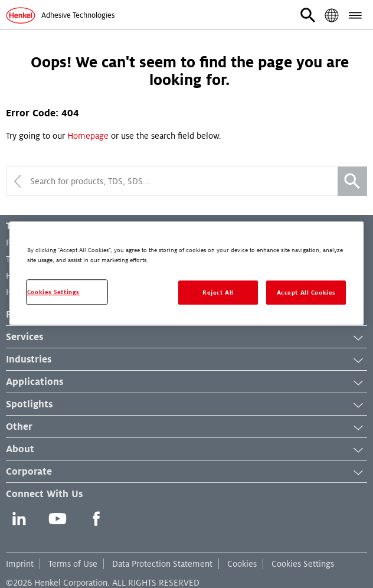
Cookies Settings (303, 564)
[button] (308, 15)
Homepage (88, 136)
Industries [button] (186, 360)
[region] (186, 274)
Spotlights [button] (186, 405)
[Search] (352, 181)
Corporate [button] (186, 472)
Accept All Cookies (306, 293)
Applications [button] (186, 383)
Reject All (218, 293)
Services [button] (186, 338)
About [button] (186, 450)
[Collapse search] (18, 181)
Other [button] (186, 427)
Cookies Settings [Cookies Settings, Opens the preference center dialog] (53, 292)
